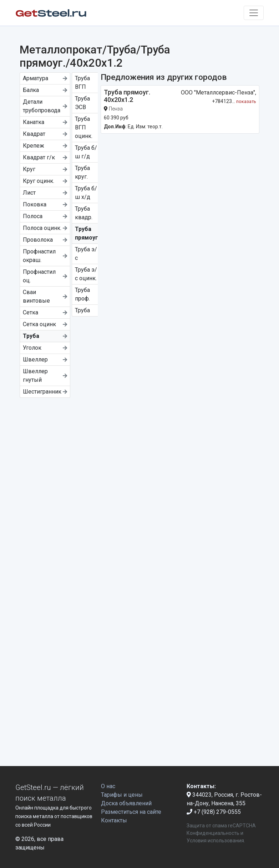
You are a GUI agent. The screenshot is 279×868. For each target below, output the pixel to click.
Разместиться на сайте (131, 812)
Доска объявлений (126, 803)
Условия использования (215, 841)
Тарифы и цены (122, 795)
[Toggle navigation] (254, 13)
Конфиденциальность (213, 833)
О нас (108, 786)
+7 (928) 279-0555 (214, 812)
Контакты (114, 820)
